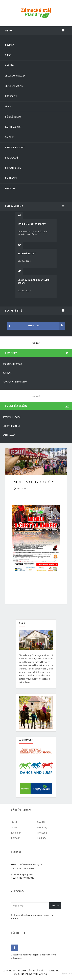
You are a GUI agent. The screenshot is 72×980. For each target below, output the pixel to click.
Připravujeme (35, 206)
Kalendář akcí (13, 127)
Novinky (9, 45)
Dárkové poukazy (15, 148)
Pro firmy (36, 343)
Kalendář (16, 833)
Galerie (9, 137)
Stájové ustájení (11, 426)
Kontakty (10, 189)
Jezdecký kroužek (15, 76)
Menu (35, 31)
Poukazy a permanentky (15, 382)
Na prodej (11, 178)
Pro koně (36, 396)
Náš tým (10, 65)
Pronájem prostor (12, 364)
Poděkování (11, 158)
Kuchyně (7, 373)
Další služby (9, 435)
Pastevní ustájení (12, 417)
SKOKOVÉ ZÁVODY (27, 254)
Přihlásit (55, 906)
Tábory (9, 107)
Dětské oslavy (13, 117)
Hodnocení (11, 96)
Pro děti (41, 822)
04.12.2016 (21, 489)
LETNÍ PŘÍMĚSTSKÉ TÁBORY (32, 224)
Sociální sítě (35, 311)
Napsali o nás (13, 168)
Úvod (14, 822)
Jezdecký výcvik (14, 86)
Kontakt (15, 838)
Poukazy (42, 838)
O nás (8, 55)
